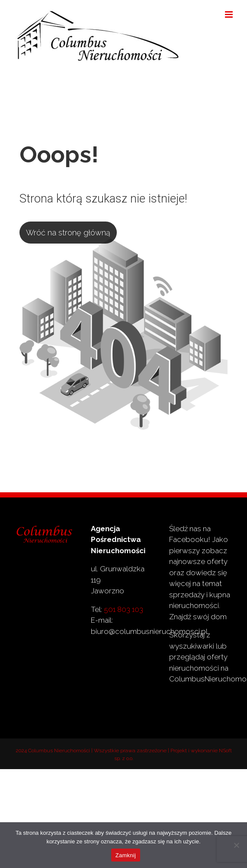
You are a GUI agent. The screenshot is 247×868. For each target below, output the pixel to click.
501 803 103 (123, 609)
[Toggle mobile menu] (229, 14)
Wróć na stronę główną (68, 233)
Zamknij (126, 855)
